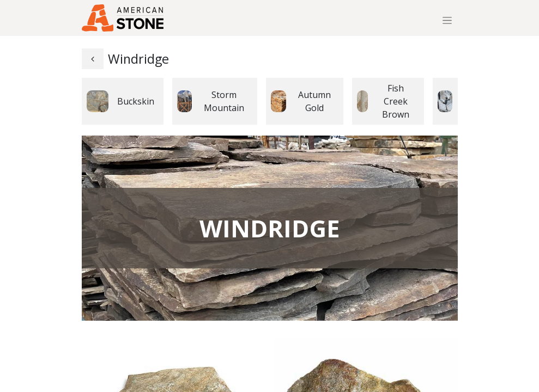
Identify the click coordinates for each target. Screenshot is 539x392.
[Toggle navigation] (447, 20)
